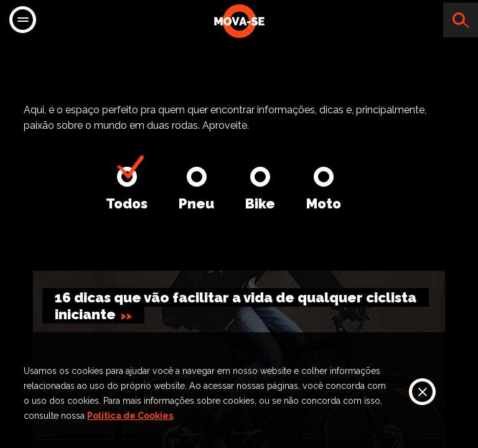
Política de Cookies (130, 416)
